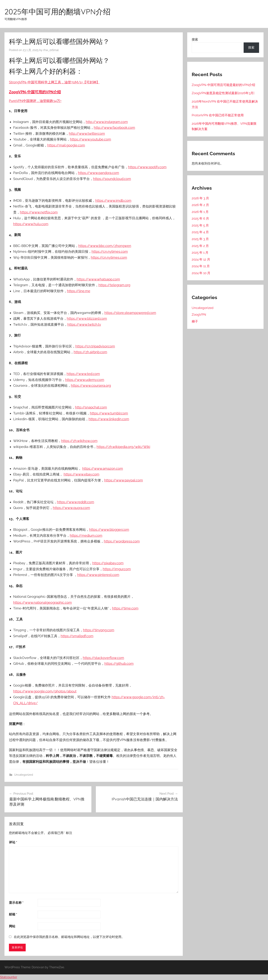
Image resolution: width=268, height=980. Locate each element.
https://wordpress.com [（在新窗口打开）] (122, 541)
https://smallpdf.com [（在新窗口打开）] (77, 636)
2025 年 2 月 (200, 246)
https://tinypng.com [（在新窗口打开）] (99, 630)
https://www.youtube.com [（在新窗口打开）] (91, 139)
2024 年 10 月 (201, 273)
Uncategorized (24, 775)
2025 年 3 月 (200, 239)
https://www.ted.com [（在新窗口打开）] (83, 374)
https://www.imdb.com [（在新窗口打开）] (113, 201)
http (67, 474)
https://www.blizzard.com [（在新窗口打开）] (87, 319)
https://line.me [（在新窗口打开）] (79, 291)
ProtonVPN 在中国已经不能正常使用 (218, 115)
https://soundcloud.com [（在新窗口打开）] (112, 179)
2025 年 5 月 (200, 225)
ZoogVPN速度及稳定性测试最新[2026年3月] (223, 93)
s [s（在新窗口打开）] (71, 474)
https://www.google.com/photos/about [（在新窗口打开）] (45, 691)
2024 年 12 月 (201, 259)
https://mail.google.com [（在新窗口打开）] (66, 145)
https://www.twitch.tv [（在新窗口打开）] (84, 324)
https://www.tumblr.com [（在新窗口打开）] (109, 413)
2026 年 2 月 (200, 205)
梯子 (195, 321)
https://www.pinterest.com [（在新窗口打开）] (98, 575)
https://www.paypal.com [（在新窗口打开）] (124, 480)
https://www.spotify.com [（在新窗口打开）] (147, 167)
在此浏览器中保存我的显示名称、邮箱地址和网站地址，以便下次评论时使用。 (69, 937)
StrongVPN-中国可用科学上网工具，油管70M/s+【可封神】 (54, 82)
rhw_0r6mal (51, 50)
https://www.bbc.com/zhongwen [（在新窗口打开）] (105, 246)
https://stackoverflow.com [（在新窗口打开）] (103, 658)
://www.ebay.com (86, 474)
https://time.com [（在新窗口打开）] (125, 608)
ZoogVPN (199, 315)
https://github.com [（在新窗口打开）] (119, 664)
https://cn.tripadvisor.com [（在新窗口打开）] (95, 346)
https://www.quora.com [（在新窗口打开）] (71, 508)
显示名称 (16, 903)
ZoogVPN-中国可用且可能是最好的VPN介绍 (223, 85)
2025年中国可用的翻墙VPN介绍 (58, 12)
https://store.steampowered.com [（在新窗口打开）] (130, 313)
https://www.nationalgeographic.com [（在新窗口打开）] (43, 602)
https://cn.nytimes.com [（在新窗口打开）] (110, 252)
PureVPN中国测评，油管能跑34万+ (35, 101)
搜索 (195, 39)
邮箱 (13, 914)
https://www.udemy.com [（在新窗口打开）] (85, 380)
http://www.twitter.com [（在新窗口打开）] (87, 134)
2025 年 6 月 (200, 218)
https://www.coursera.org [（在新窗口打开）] (91, 386)
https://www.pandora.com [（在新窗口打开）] (99, 173)
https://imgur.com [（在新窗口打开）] (117, 569)
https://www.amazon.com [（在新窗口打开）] (103, 469)
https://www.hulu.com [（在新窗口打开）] (31, 224)
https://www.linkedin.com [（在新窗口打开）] (109, 419)
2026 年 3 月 (200, 198)
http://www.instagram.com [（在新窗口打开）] (107, 122)
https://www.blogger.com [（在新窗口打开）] (109, 530)
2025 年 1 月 (200, 253)
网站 (12, 926)
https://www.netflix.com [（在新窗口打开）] (39, 212)
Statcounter (9, 977)
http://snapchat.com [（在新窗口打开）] (91, 407)
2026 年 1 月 (200, 212)
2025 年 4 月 (200, 232)
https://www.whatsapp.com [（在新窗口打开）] (98, 279)
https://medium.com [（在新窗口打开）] (86, 536)
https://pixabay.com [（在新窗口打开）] (108, 563)
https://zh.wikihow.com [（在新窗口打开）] (79, 441)
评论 (13, 842)
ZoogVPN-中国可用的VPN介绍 (35, 92)
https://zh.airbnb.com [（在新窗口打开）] (90, 352)
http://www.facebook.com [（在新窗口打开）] (114, 128)
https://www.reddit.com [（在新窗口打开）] (76, 502)
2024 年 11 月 (201, 266)
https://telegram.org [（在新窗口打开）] (114, 285)
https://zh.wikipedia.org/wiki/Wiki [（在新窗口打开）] (123, 447)
